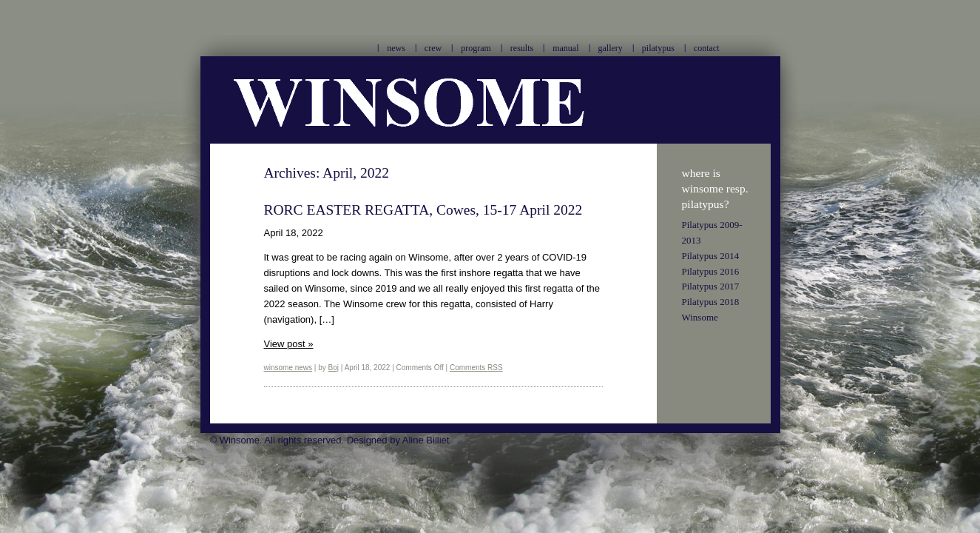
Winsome (700, 317)
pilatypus (658, 48)
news (396, 48)
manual (565, 48)
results (522, 48)
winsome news (288, 368)
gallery (611, 48)
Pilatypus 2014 (711, 256)
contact (707, 48)
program (476, 48)
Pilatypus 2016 (711, 271)
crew (433, 48)
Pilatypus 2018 (711, 302)
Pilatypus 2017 (711, 286)
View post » (289, 344)
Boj (334, 368)
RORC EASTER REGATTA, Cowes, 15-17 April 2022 (423, 210)
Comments (476, 368)
